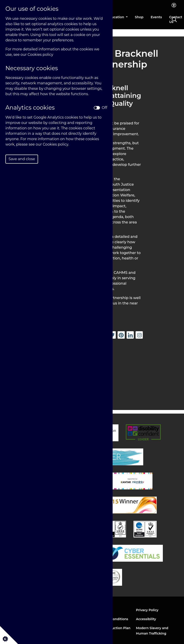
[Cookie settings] (9, 635)
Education (116, 17)
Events (156, 17)
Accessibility (146, 619)
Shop (139, 17)
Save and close (22, 159)
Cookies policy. (56, 144)
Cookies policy (41, 55)
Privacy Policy (147, 610)
